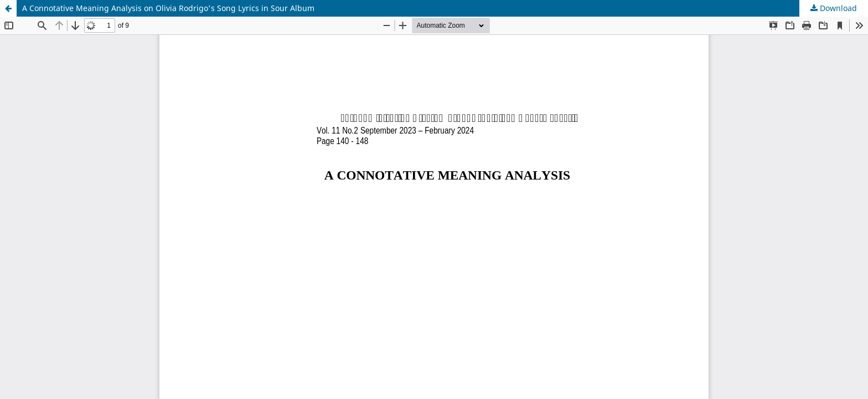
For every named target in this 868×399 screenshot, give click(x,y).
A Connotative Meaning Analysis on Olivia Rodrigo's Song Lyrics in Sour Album (168, 8)
